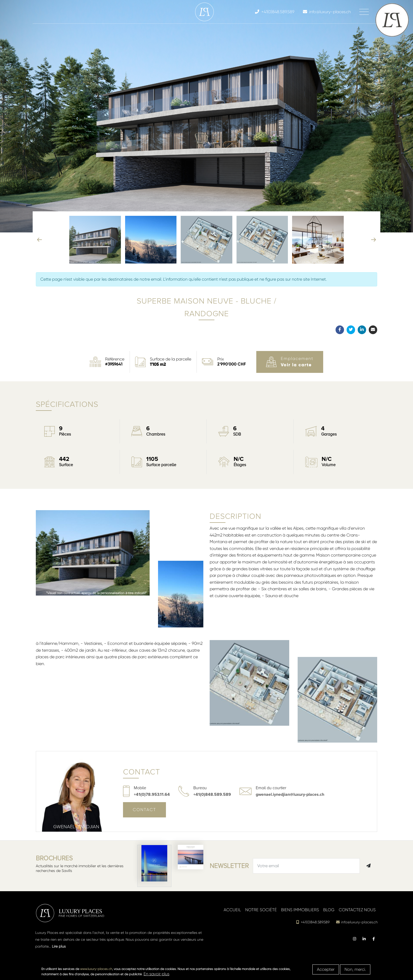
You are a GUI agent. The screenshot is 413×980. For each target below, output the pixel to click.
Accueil (232, 910)
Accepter (326, 969)
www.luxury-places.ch (96, 969)
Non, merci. (355, 969)
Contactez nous (357, 910)
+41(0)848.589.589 (212, 794)
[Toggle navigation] (364, 12)
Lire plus (59, 946)
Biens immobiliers (300, 910)
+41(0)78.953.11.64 (152, 794)
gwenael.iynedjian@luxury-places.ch (290, 794)
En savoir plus (156, 974)
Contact (144, 810)
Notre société (261, 910)
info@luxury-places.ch (357, 922)
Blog (329, 910)
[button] (407, 227)
